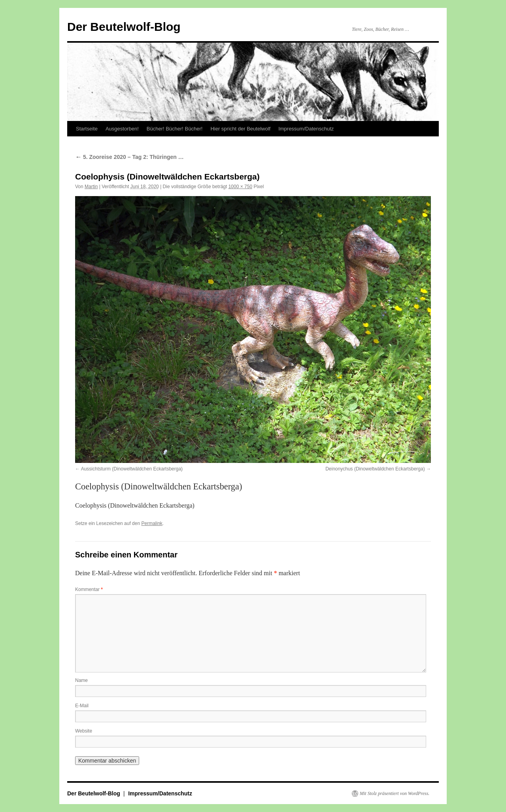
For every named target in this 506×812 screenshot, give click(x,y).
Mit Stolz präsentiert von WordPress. (395, 793)
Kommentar (89, 589)
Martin (91, 187)
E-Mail (82, 706)
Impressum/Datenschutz (306, 129)
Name (81, 680)
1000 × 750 (240, 187)
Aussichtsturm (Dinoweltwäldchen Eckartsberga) (132, 469)
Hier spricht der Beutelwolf (240, 129)
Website (84, 731)
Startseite (87, 129)
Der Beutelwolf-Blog (124, 27)
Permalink (152, 523)
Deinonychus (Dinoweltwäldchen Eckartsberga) (375, 469)
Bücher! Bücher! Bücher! (175, 129)
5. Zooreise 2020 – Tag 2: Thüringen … (129, 157)
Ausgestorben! (122, 129)
